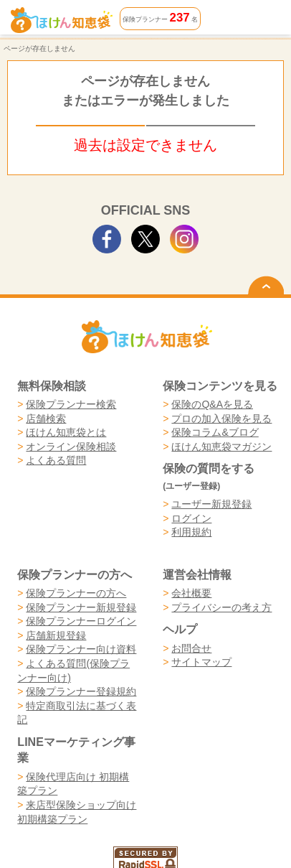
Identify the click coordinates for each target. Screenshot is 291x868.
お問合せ (191, 648)
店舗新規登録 (56, 635)
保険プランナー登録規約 (81, 691)
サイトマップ (201, 662)
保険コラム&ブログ (215, 432)
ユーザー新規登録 (211, 504)
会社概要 (191, 593)
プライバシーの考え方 (221, 607)
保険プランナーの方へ (76, 593)
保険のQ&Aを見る (212, 404)
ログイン (191, 518)
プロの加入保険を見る (221, 419)
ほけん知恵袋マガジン (221, 447)
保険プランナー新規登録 (81, 607)
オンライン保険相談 (71, 447)
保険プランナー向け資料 (81, 649)
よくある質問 (56, 460)
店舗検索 (46, 419)
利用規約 (191, 532)
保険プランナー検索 (71, 404)
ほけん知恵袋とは (66, 432)
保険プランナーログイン (81, 621)
